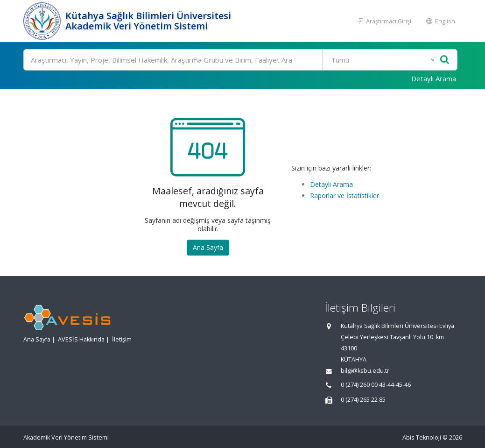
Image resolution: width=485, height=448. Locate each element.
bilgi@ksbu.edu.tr (365, 371)
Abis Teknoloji (422, 437)
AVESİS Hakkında (81, 339)
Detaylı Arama (434, 78)
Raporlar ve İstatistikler (344, 196)
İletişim (122, 339)
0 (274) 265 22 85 (363, 400)
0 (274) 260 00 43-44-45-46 (376, 385)
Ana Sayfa (208, 247)
